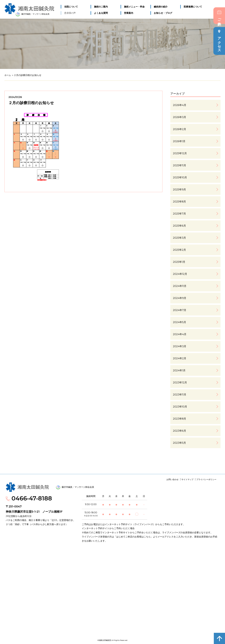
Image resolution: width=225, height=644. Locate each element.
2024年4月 (180, 334)
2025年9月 (179, 190)
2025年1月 (179, 262)
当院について (71, 7)
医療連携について (193, 7)
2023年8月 (180, 419)
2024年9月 (180, 298)
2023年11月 (180, 395)
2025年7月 (179, 214)
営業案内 (128, 13)
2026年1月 (179, 141)
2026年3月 (180, 117)
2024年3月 (180, 346)
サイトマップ (187, 479)
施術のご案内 (101, 7)
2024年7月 (180, 310)
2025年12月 (180, 153)
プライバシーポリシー (206, 479)
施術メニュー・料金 (134, 7)
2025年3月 (179, 238)
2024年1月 (179, 370)
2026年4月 (180, 105)
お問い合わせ (172, 479)
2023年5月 (179, 443)
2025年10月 (180, 177)
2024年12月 (180, 274)
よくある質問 (101, 13)
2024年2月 (180, 358)
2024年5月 (180, 322)
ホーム (8, 75)
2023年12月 (180, 383)
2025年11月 (180, 165)
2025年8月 (179, 202)
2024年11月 (180, 286)
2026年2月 (180, 129)
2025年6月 (179, 226)
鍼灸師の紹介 (161, 7)
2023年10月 (180, 407)
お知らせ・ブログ (163, 13)
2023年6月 (180, 431)
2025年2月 (179, 250)
